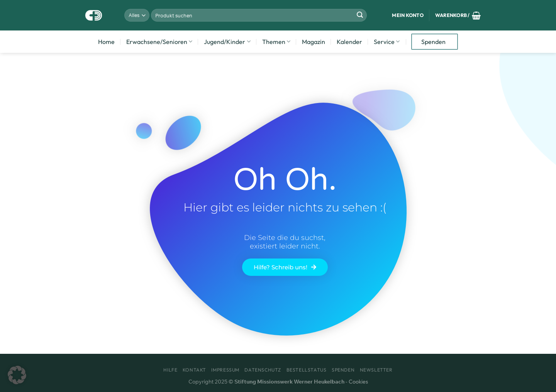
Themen (276, 42)
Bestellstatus (307, 370)
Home (106, 42)
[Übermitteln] (360, 15)
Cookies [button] (358, 382)
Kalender (349, 42)
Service (387, 42)
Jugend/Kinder (227, 42)
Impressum (225, 370)
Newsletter (376, 370)
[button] (17, 375)
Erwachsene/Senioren (159, 42)
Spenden (433, 42)
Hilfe (170, 370)
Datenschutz (263, 370)
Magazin (314, 42)
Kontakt (194, 370)
